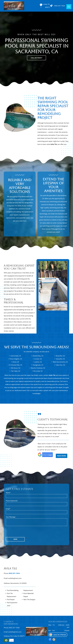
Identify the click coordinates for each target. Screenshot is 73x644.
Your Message (11, 517)
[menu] (69, 7)
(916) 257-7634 (60, 6)
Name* (8, 493)
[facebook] (50, 640)
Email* (8, 509)
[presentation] (20, 531)
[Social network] (54, 640)
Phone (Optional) (12, 501)
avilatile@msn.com (15, 578)
